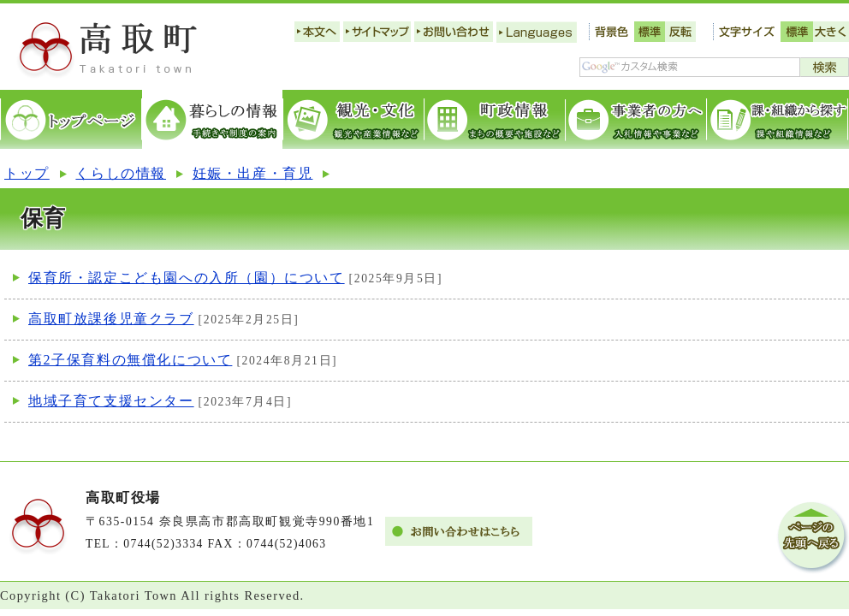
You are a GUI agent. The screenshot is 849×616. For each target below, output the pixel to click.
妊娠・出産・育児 (253, 173)
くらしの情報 (121, 173)
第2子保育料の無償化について (130, 360)
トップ (27, 173)
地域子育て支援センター (111, 401)
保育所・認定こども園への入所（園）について (187, 278)
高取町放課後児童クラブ (111, 319)
